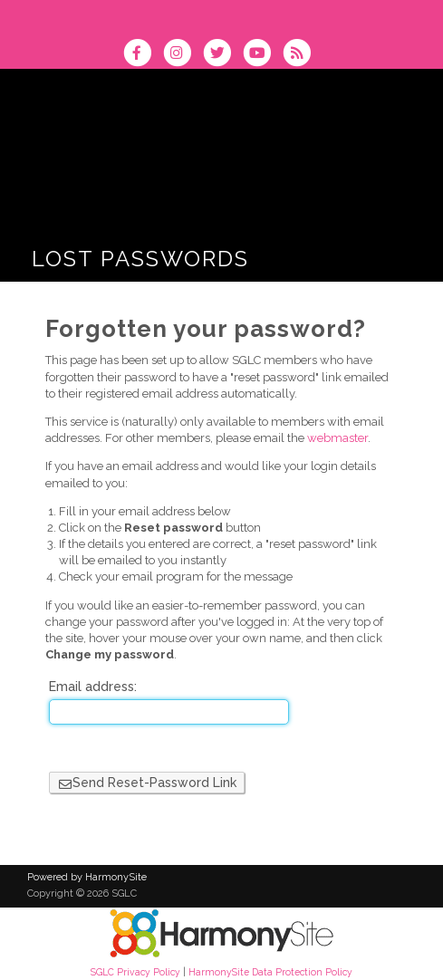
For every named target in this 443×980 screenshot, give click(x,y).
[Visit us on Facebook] (143, 55)
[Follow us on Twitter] (223, 55)
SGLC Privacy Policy (135, 972)
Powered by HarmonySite (87, 877)
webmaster (337, 438)
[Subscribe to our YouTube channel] (263, 55)
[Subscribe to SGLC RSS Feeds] (301, 55)
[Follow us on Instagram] (183, 55)
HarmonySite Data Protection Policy (270, 972)
